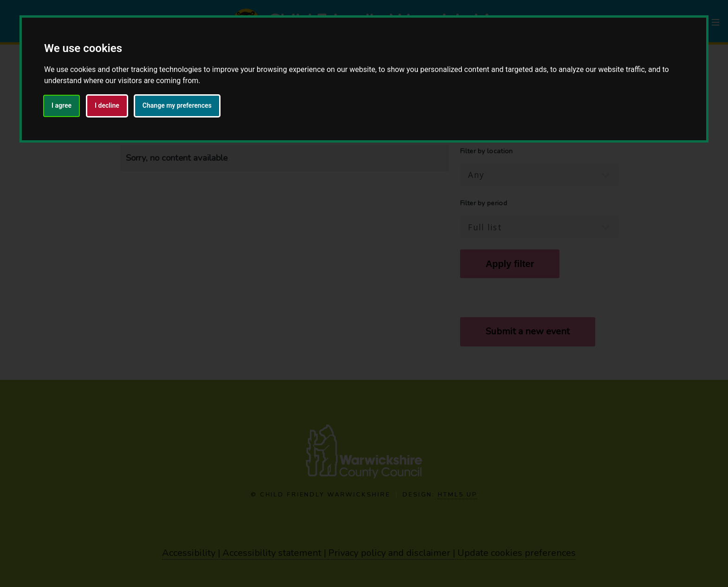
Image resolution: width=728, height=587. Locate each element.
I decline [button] (107, 105)
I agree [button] (62, 105)
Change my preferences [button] (177, 105)
